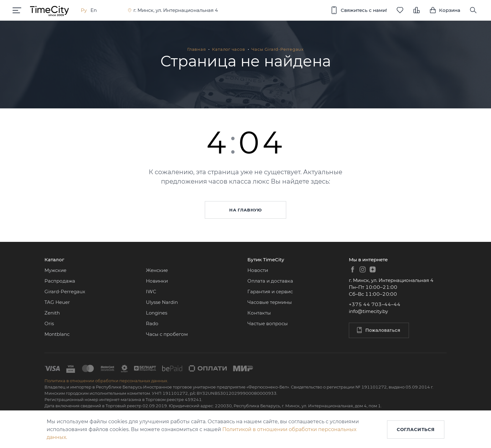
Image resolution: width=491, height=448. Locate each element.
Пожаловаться (378, 330)
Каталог (54, 260)
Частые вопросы (268, 323)
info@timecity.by (368, 311)
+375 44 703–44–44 (375, 304)
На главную (246, 210)
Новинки (157, 281)
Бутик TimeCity (266, 260)
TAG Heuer (57, 302)
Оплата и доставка (270, 281)
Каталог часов (228, 49)
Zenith (52, 313)
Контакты (259, 313)
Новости (258, 270)
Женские (157, 270)
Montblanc (57, 334)
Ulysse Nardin (162, 302)
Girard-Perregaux (65, 292)
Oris (49, 323)
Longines (157, 313)
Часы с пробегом (167, 334)
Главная (196, 49)
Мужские (55, 270)
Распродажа (60, 281)
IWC (151, 292)
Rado (152, 323)
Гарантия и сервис (270, 292)
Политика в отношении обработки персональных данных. (106, 381)
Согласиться (416, 430)
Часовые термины (270, 302)
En (94, 10)
